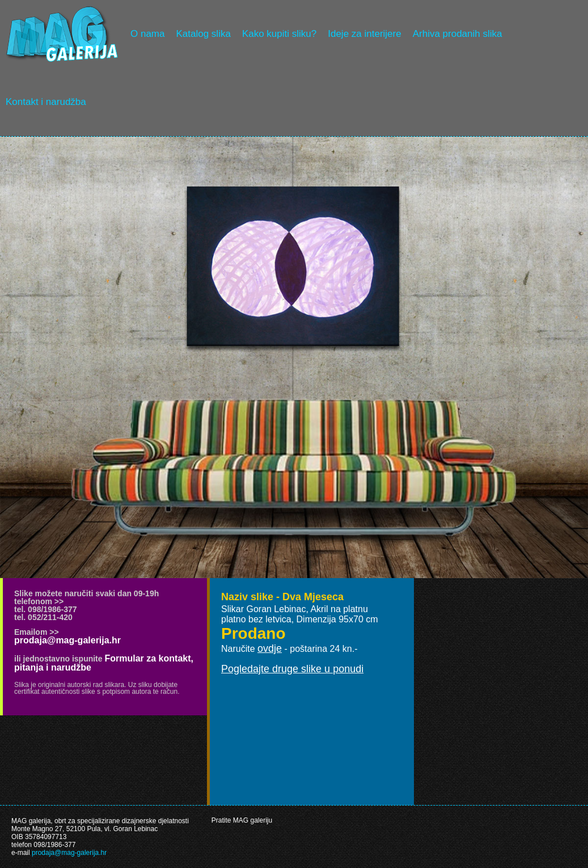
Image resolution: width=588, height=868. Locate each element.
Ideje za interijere (364, 34)
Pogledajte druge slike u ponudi (292, 669)
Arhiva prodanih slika (458, 34)
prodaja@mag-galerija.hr (67, 640)
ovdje (270, 648)
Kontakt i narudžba (46, 102)
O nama (147, 34)
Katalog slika (203, 34)
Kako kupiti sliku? (279, 34)
